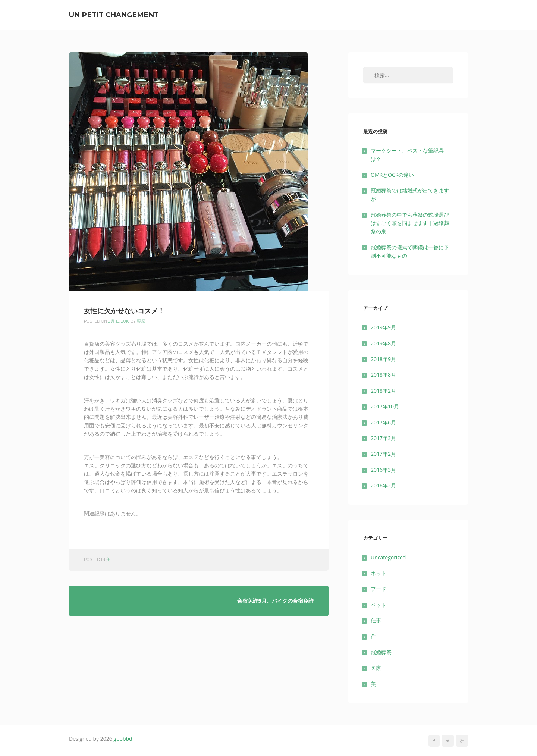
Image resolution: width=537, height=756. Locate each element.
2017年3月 (383, 438)
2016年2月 (383, 485)
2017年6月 (383, 422)
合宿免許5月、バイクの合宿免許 (275, 601)
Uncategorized (388, 557)
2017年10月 (385, 406)
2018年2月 (383, 391)
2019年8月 (383, 343)
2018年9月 (383, 359)
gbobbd (123, 739)
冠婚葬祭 (381, 652)
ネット (379, 573)
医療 (376, 668)
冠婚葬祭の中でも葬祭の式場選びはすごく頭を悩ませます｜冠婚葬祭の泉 (410, 223)
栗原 (141, 321)
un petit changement (114, 15)
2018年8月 (383, 375)
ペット (379, 605)
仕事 (376, 620)
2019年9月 (383, 327)
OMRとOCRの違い (392, 175)
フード (379, 589)
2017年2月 (383, 454)
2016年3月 (383, 470)
